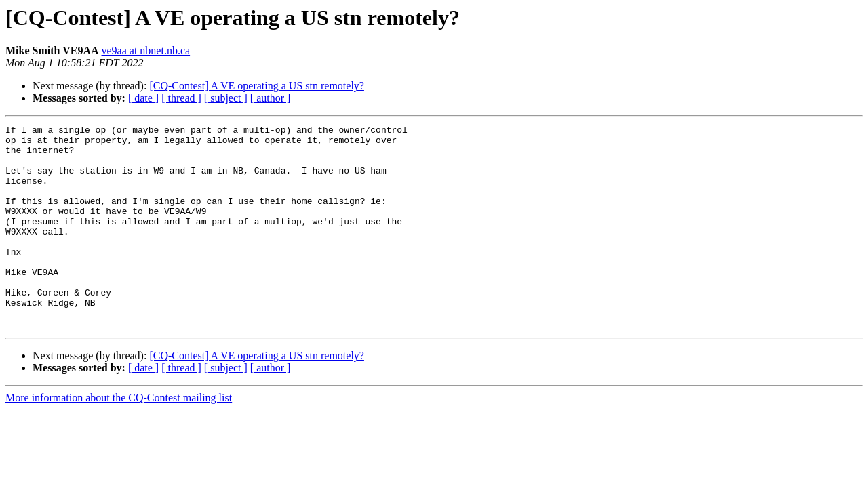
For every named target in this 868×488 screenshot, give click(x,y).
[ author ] (271, 98)
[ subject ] (226, 98)
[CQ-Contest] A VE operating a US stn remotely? (257, 86)
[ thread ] (181, 98)
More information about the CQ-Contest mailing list (119, 438)
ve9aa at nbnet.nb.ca (146, 50)
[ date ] (143, 98)
